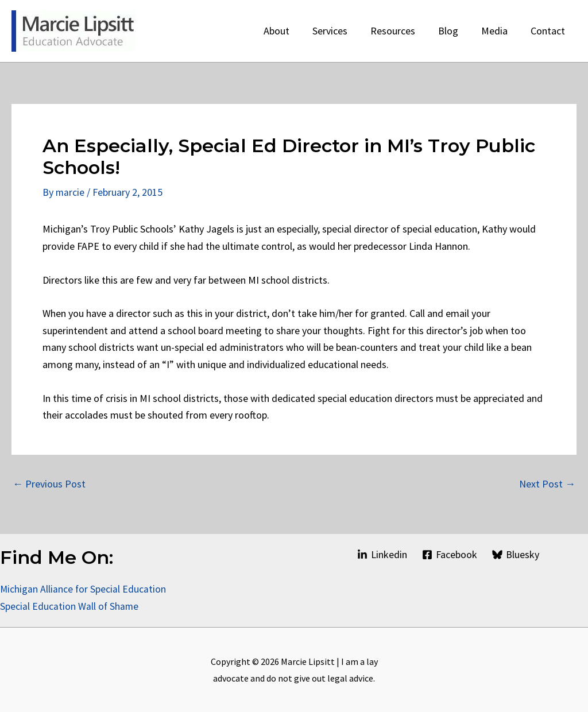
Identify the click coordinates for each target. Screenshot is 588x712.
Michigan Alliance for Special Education (84, 589)
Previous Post (49, 483)
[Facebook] (450, 555)
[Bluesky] (516, 555)
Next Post (547, 483)
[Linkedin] (382, 555)
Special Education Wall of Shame (71, 605)
